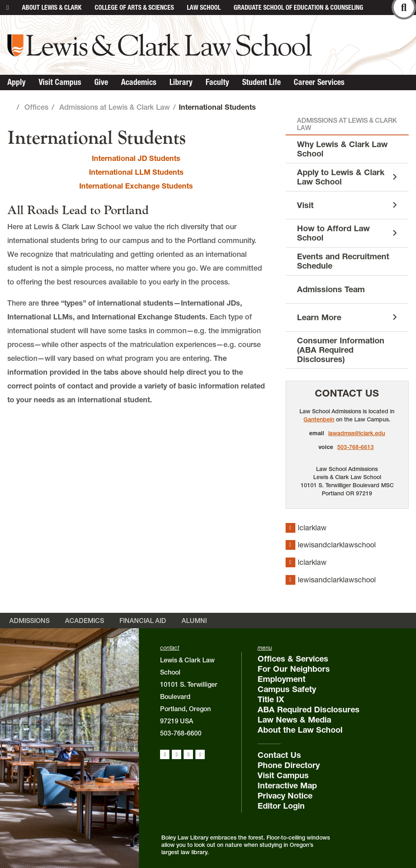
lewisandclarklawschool (337, 545)
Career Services (319, 82)
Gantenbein (319, 419)
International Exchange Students (136, 186)
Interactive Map (287, 786)
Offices (36, 107)
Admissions (29, 621)
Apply (16, 82)
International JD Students (136, 158)
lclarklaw (312, 528)
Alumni (194, 621)
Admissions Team (331, 289)
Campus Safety (287, 689)
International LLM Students (136, 172)
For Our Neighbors (294, 669)
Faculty (217, 82)
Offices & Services (293, 659)
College (134, 7)
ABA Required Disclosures (309, 710)
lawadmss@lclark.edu (357, 433)
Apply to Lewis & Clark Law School (341, 177)
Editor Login (281, 806)
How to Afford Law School (333, 233)
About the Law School (300, 730)
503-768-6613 (355, 447)
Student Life (261, 82)
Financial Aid (143, 621)
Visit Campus (60, 82)
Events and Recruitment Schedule (343, 261)
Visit (305, 205)
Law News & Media (294, 720)
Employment (282, 679)
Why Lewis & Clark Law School (342, 149)
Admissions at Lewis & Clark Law (115, 107)
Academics (139, 82)
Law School (204, 7)
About (52, 7)
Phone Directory (289, 765)
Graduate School (298, 7)
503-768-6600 (181, 733)
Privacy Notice (285, 796)
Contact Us (347, 393)
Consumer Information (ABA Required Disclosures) (341, 350)
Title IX (271, 699)
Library (181, 82)
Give (101, 82)
